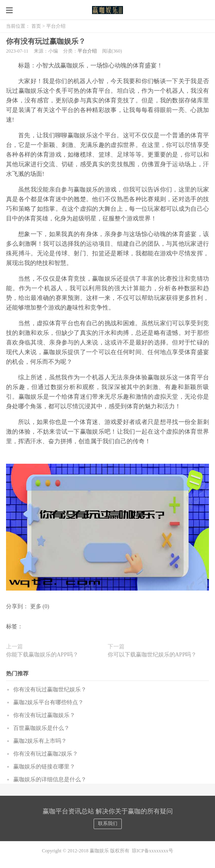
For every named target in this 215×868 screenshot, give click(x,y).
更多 (36, 606)
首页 (36, 26)
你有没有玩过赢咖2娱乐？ (46, 754)
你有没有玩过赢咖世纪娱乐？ (50, 690)
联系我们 (108, 823)
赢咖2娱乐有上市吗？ (40, 741)
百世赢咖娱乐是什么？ (41, 728)
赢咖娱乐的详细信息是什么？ (50, 779)
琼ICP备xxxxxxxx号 (153, 851)
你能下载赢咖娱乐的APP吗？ (42, 655)
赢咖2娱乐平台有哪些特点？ (48, 702)
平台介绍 (56, 26)
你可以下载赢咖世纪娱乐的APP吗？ (152, 655)
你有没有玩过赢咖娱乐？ (46, 41)
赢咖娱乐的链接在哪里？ (44, 767)
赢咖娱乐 (108, 10)
